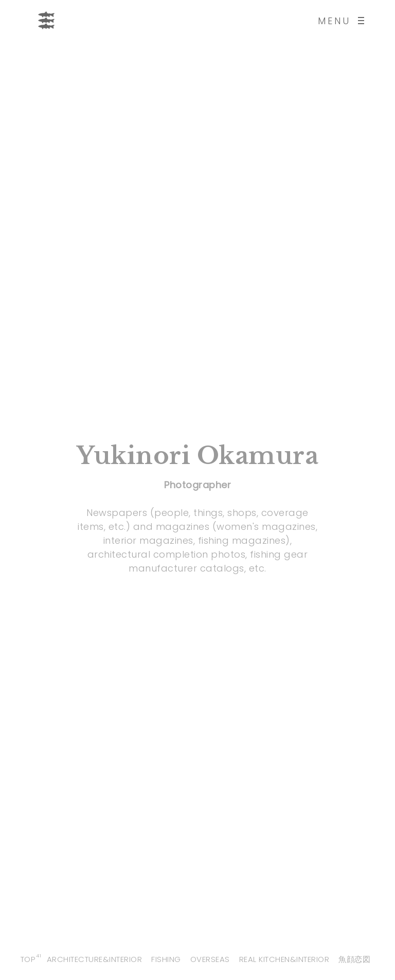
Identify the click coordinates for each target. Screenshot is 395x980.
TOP (28, 959)
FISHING (166, 959)
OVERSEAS (210, 959)
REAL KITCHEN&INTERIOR (284, 959)
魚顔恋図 (354, 959)
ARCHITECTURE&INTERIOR (95, 959)
